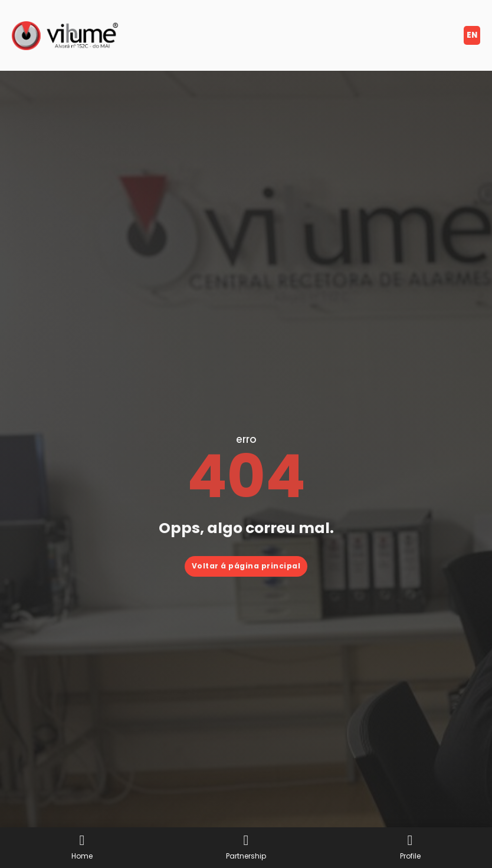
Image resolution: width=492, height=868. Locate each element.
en (472, 35)
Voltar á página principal (246, 566)
